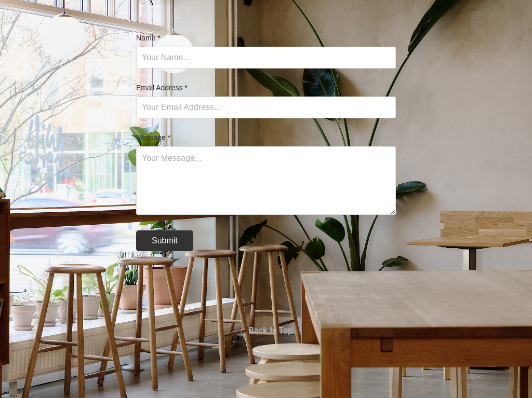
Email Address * (162, 88)
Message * (153, 138)
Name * (148, 38)
